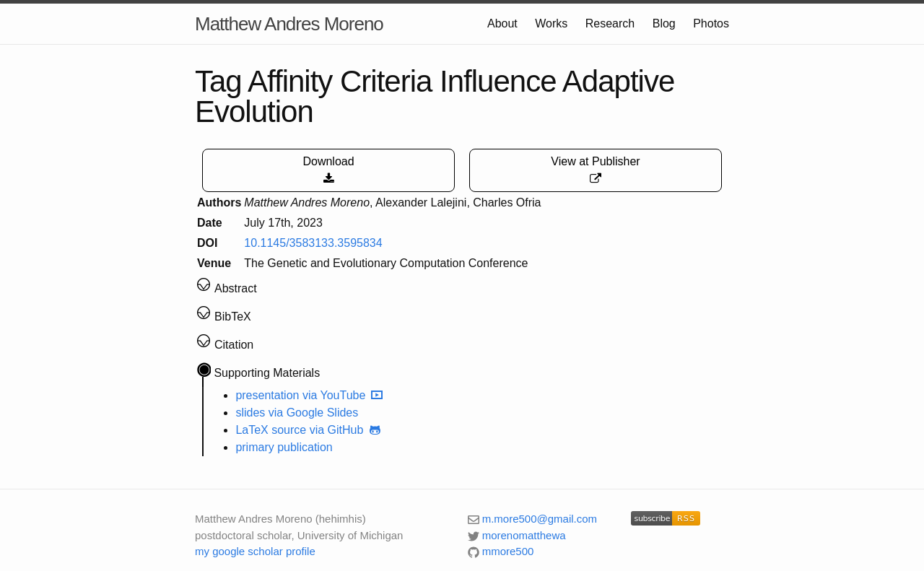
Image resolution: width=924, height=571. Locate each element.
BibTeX (233, 317)
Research (610, 23)
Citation (234, 345)
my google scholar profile (255, 551)
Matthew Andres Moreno (289, 24)
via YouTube (344, 395)
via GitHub (346, 430)
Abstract (236, 288)
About (502, 23)
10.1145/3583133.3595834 (313, 243)
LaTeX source (271, 430)
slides (250, 413)
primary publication (284, 447)
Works (551, 23)
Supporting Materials (267, 373)
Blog (664, 23)
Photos (711, 23)
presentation (267, 395)
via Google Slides (314, 413)
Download (328, 170)
